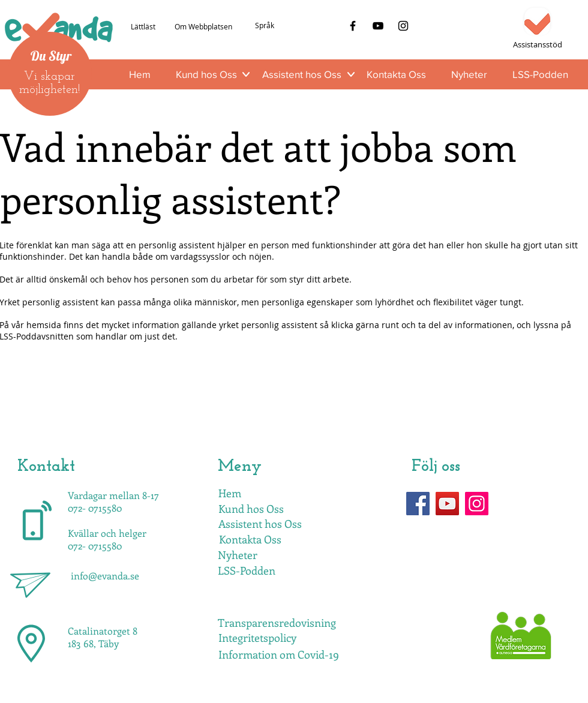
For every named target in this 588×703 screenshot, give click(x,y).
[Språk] (264, 26)
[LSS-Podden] (247, 571)
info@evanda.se (105, 576)
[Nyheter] (238, 555)
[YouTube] (378, 26)
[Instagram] (403, 26)
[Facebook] (353, 26)
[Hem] (230, 494)
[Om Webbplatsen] (203, 27)
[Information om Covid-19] (279, 655)
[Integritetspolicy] (257, 638)
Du (38, 56)
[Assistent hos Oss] (260, 524)
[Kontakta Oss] (250, 540)
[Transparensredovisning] (277, 623)
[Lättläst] (143, 27)
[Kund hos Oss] (251, 509)
